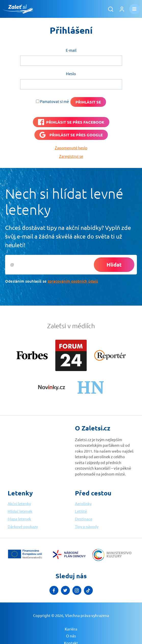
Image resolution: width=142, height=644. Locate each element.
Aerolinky (83, 503)
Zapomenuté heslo (71, 148)
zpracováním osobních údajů (73, 281)
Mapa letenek (19, 519)
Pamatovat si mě (54, 101)
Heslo (71, 74)
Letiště (81, 511)
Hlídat (114, 265)
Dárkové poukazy (23, 526)
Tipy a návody (87, 526)
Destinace (84, 519)
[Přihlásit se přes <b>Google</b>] (71, 135)
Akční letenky (19, 503)
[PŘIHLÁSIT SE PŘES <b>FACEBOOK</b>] (71, 122)
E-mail (71, 50)
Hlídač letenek (20, 511)
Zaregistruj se (71, 156)
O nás (71, 636)
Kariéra (71, 629)
